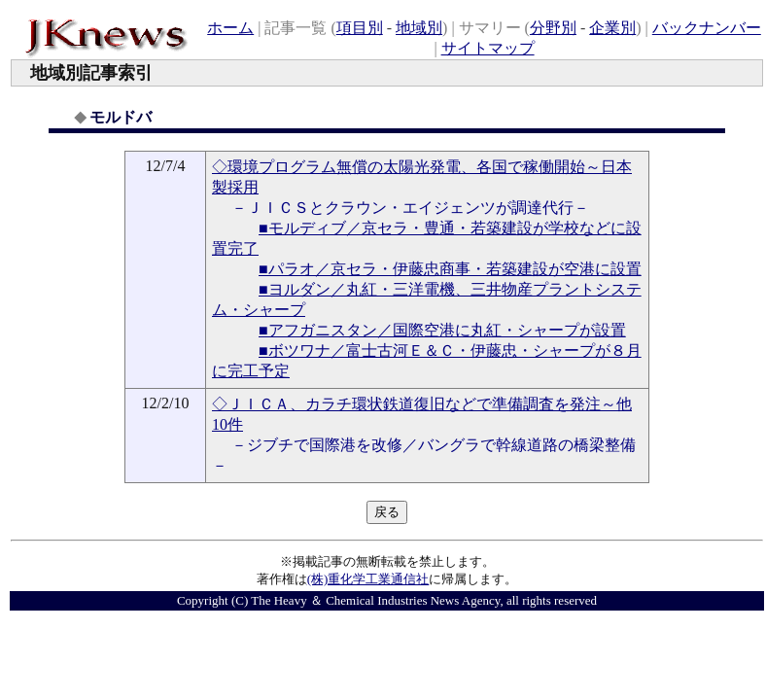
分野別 (553, 28)
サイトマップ (488, 48)
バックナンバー (707, 28)
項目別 (360, 28)
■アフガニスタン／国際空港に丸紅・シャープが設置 (442, 330)
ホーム (230, 28)
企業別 (612, 28)
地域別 (419, 28)
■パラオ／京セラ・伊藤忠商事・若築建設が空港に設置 (450, 269)
